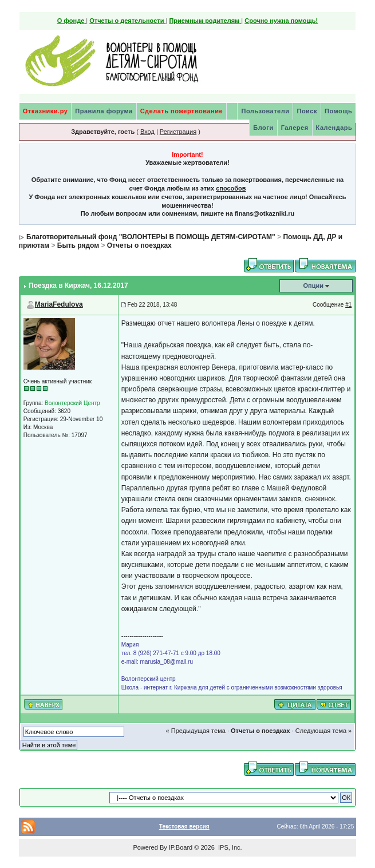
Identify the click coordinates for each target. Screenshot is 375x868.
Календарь (334, 128)
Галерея (295, 128)
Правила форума (104, 111)
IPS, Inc (229, 847)
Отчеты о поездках (139, 245)
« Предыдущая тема (196, 731)
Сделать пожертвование (181, 111)
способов (231, 188)
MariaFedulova (59, 304)
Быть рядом (78, 245)
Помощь (338, 111)
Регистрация (178, 132)
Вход (147, 132)
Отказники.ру (46, 111)
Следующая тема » (323, 731)
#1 (348, 305)
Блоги (263, 128)
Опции (313, 286)
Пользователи (265, 111)
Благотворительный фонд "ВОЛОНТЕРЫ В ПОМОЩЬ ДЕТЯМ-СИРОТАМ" (151, 237)
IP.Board (181, 847)
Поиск (307, 111)
